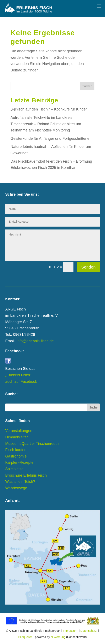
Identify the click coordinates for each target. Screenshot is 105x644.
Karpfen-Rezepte (19, 462)
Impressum (70, 631)
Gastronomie (16, 456)
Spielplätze (14, 469)
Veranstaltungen (19, 431)
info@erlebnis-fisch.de (35, 341)
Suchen (87, 86)
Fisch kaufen (16, 450)
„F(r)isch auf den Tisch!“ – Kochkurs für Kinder (49, 109)
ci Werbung (58, 637)
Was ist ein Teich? (20, 482)
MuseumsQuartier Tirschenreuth (32, 444)
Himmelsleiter (16, 437)
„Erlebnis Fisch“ (18, 375)
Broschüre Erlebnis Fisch (26, 475)
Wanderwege (16, 488)
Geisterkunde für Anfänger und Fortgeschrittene (50, 139)
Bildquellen (25, 637)
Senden (89, 267)
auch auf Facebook (21, 381)
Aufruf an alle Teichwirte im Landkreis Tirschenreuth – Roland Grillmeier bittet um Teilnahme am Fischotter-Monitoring (46, 124)
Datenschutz (89, 631)
